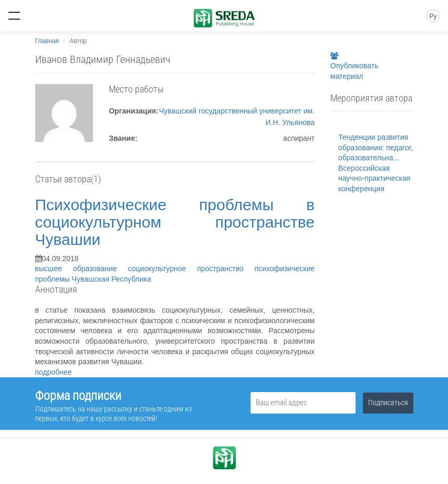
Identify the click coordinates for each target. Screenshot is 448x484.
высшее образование (82, 269)
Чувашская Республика (112, 279)
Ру (433, 16)
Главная (47, 41)
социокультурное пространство (191, 269)
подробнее (54, 372)
